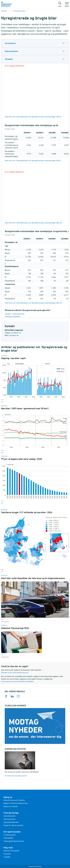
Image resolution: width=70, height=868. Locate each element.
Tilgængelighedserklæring (14, 841)
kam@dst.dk (14, 335)
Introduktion (10, 43)
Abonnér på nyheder (12, 851)
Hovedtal (9, 59)
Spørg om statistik (11, 806)
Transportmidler (20, 11)
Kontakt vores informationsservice (15, 672)
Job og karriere (9, 819)
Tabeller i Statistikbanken (15, 314)
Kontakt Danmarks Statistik (14, 800)
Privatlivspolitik (10, 835)
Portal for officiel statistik (13, 825)
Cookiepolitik (8, 838)
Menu (67, 5)
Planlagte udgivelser (13, 316)
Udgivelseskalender (11, 822)
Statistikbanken (10, 816)
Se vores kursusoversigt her (16, 776)
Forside (4, 11)
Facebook (7, 854)
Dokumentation (11, 51)
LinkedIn (7, 857)
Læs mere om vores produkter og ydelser (18, 681)
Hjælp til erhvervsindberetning (15, 803)
